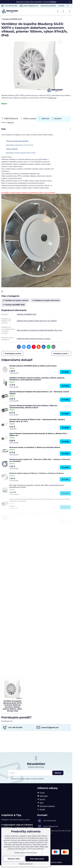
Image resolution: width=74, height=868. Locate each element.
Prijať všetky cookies (37, 859)
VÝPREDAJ (53, 2)
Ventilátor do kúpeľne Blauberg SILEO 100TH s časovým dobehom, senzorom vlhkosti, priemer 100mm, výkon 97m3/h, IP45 (12, 706)
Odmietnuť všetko (14, 859)
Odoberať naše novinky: (36, 767)
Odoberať (58, 773)
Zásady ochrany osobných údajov (51, 862)
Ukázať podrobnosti (26, 864)
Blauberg (11, 122)
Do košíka (54, 111)
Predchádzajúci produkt (12, 354)
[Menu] (70, 11)
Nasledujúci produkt (61, 354)
